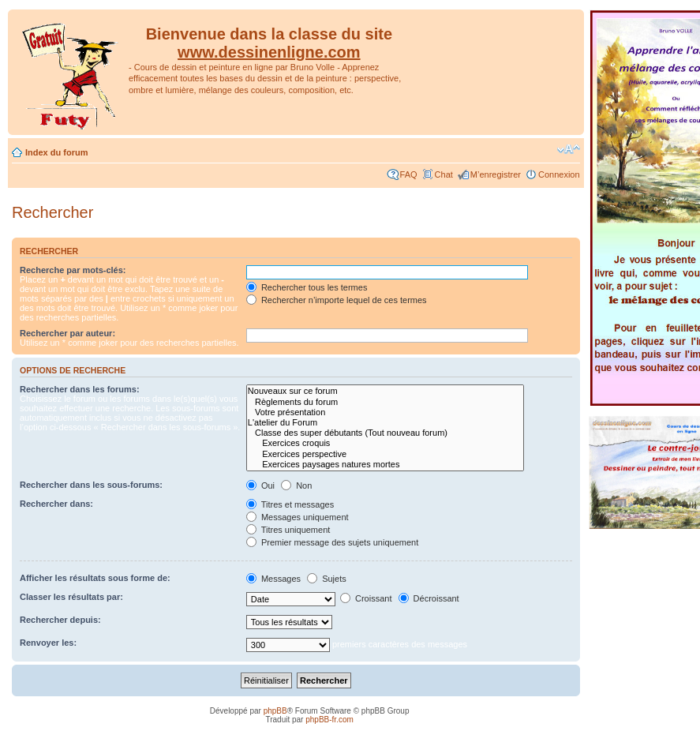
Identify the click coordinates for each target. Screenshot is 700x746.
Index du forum (56, 152)
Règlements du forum (385, 402)
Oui (260, 485)
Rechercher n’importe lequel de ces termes (337, 300)
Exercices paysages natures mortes (385, 465)
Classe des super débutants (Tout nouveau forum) (385, 433)
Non (296, 485)
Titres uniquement (288, 530)
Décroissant (429, 598)
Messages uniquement (298, 517)
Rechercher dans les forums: (80, 389)
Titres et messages (290, 504)
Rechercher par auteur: (67, 333)
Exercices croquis (385, 443)
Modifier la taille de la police (569, 149)
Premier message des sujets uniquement (332, 542)
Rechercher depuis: (60, 620)
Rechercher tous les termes (307, 287)
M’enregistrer (496, 174)
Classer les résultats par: (71, 597)
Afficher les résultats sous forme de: (95, 578)
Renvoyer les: (48, 643)
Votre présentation (385, 412)
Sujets (327, 579)
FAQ (409, 174)
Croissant (366, 598)
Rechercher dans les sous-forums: (91, 485)
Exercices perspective (385, 454)
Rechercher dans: (56, 504)
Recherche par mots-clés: (73, 270)
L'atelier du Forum (385, 423)
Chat (444, 174)
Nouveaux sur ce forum (385, 391)
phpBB (275, 711)
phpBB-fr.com (329, 720)
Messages (273, 579)
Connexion (559, 174)
